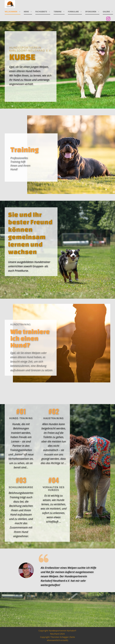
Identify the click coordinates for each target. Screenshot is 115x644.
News (26, 12)
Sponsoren (91, 12)
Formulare (73, 12)
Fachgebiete (41, 12)
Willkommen (11, 12)
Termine (57, 12)
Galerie (106, 12)
